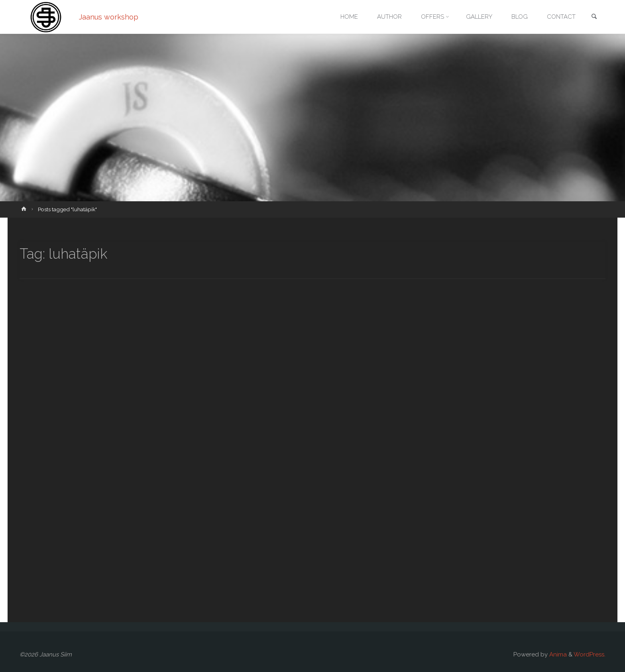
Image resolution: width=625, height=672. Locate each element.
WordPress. (590, 654)
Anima (557, 654)
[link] (594, 17)
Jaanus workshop (109, 17)
